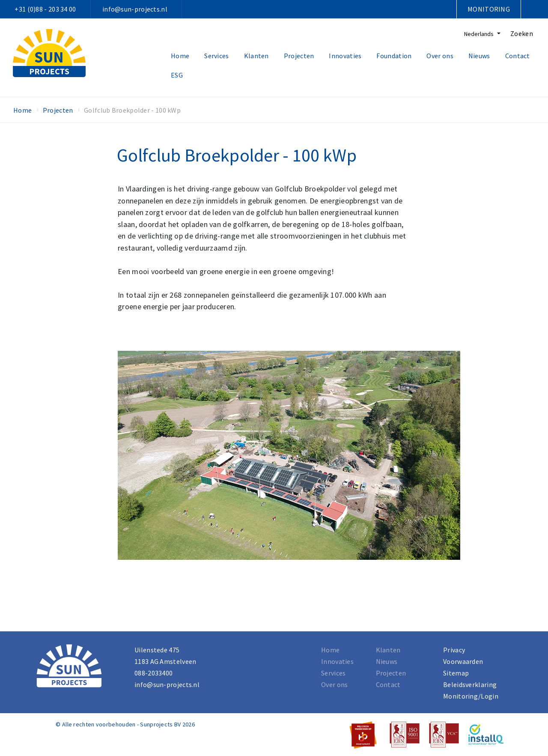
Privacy (454, 650)
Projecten (299, 56)
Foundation (394, 56)
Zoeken (522, 33)
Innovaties (345, 56)
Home (180, 56)
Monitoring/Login (471, 696)
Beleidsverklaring (470, 684)
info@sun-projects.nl (135, 9)
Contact (518, 56)
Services (216, 56)
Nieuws (479, 56)
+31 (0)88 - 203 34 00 (45, 9)
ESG (177, 75)
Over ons (440, 56)
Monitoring (489, 9)
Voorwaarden (463, 661)
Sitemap (456, 673)
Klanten (256, 56)
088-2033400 (153, 673)
